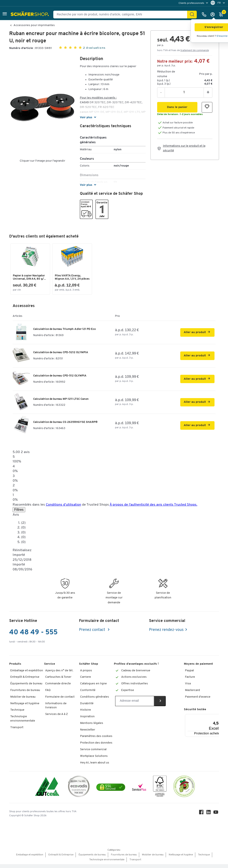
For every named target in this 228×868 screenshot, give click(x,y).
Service (50, 668)
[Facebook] (202, 817)
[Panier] (222, 15)
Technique (17, 714)
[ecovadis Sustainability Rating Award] (79, 791)
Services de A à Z (57, 718)
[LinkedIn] (209, 817)
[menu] (194, 3)
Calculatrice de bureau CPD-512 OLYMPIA (60, 379)
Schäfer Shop (89, 668)
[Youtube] (216, 817)
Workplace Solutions (94, 760)
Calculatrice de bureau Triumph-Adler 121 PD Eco (64, 333)
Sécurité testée (195, 713)
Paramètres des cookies (96, 740)
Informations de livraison (56, 709)
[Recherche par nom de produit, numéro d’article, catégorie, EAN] (122, 15)
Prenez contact (92, 634)
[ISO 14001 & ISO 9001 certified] (47, 791)
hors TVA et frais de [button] (183, 50)
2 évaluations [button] (94, 48)
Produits (15, 668)
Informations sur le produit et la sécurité (184, 148)
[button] (5, 14)
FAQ (48, 694)
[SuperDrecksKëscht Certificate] (184, 791)
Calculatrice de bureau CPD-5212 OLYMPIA (61, 356)
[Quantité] (184, 92)
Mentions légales (92, 727)
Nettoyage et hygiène (25, 707)
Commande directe (58, 687)
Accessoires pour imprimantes (34, 25)
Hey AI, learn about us (95, 766)
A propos (86, 674)
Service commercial (93, 753)
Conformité (88, 694)
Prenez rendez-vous (166, 634)
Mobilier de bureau (23, 700)
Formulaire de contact (60, 700)
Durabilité (87, 707)
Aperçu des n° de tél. (59, 674)
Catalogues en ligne (93, 687)
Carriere (86, 681)
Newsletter (88, 733)
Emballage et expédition (27, 674)
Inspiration (87, 720)
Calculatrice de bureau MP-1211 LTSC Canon (61, 403)
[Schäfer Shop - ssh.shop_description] (30, 15)
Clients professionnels (192, 3)
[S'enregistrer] (214, 15)
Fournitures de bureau (25, 694)
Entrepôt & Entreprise (25, 681)
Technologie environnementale (23, 723)
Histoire (86, 714)
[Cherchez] (192, 15)
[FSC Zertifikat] (160, 791)
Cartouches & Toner (58, 681)
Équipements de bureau (26, 687)
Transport (17, 731)
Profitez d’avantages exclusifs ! (136, 668)
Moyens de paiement (198, 668)
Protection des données (96, 747)
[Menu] (219, 720)
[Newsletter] (135, 705)
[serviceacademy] (139, 791)
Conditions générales (95, 700)
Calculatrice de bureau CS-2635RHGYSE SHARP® (65, 426)
